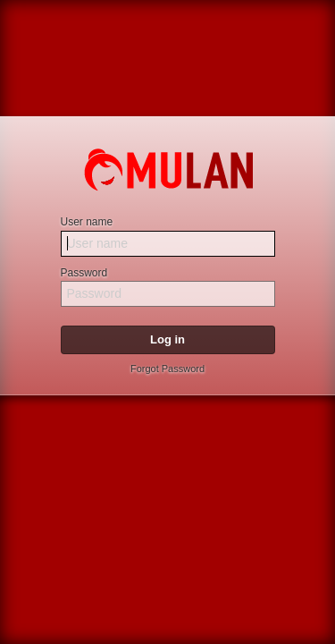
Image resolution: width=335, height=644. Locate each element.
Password (84, 273)
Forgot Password (167, 369)
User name (87, 222)
